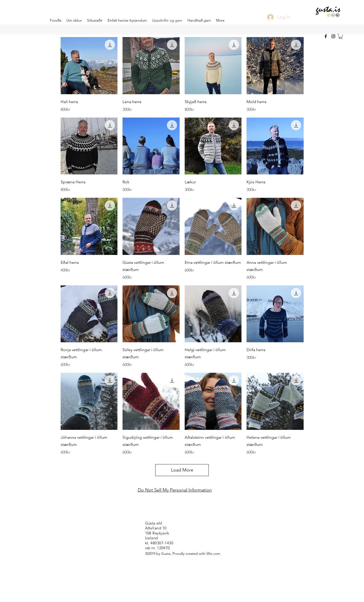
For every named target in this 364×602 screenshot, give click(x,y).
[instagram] (333, 36)
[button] (341, 36)
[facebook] (326, 36)
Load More (182, 470)
